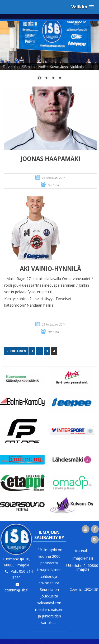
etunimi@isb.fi (16, 590)
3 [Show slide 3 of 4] (53, 78)
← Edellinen (16, 351)
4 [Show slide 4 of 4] (60, 78)
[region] (49, 54)
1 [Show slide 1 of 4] (39, 78)
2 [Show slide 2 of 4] (46, 78)
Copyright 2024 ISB (84, 589)
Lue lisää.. (54, 185)
